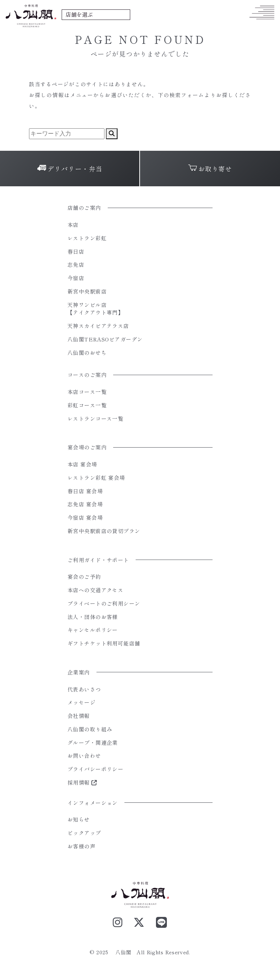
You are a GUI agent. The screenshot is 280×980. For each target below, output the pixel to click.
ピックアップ (84, 833)
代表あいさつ (84, 689)
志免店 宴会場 (85, 504)
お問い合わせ (84, 755)
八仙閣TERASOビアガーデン (105, 339)
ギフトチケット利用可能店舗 (104, 643)
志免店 (76, 264)
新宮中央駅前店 (87, 291)
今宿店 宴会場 (85, 517)
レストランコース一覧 (95, 418)
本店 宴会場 (82, 464)
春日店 (76, 251)
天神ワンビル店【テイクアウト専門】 (95, 309)
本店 (73, 225)
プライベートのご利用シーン (104, 603)
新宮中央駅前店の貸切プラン (104, 531)
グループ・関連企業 (93, 742)
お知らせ (79, 819)
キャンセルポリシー (93, 630)
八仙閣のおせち (87, 352)
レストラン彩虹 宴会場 (96, 477)
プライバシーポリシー (95, 769)
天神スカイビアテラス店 (98, 326)
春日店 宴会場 (85, 491)
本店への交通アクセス (95, 590)
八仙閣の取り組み (90, 729)
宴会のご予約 (84, 576)
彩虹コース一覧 (87, 405)
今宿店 (76, 278)
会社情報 (79, 716)
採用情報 (82, 782)
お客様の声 (81, 846)
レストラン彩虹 (87, 238)
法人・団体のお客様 (93, 617)
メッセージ (81, 702)
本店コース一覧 (87, 392)
